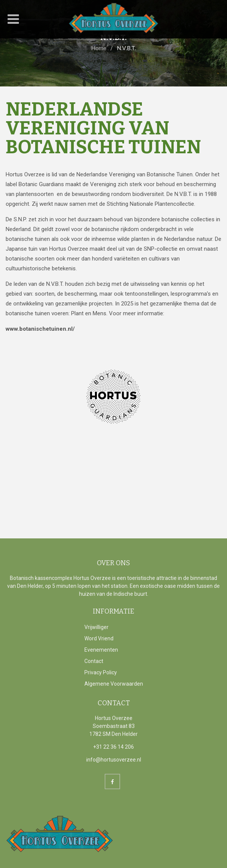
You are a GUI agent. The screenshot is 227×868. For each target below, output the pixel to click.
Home (99, 48)
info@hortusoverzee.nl (114, 760)
